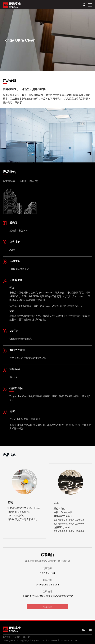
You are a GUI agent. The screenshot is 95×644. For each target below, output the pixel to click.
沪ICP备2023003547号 (51, 640)
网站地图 (30, 637)
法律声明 (18, 637)
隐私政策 (7, 637)
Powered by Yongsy (72, 640)
